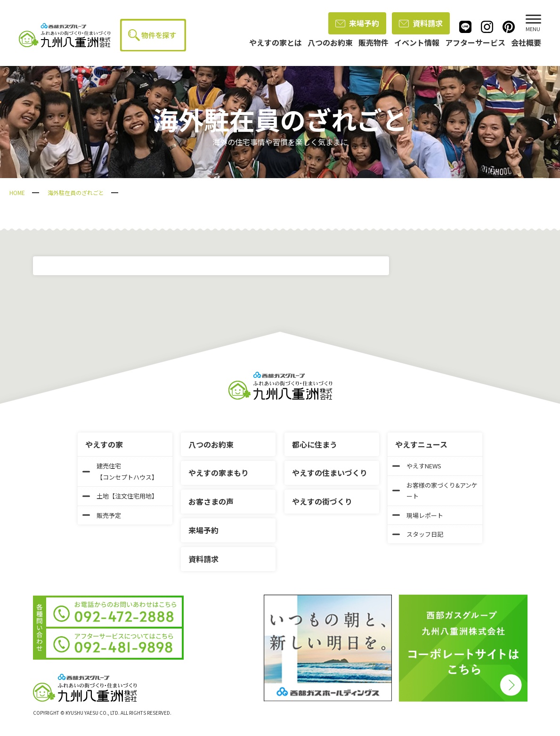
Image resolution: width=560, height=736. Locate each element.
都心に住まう (315, 444)
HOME (17, 192)
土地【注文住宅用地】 (120, 496)
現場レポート (418, 515)
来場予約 (357, 23)
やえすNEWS (417, 466)
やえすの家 (104, 444)
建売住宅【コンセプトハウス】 (120, 471)
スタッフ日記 (418, 534)
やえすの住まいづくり (330, 473)
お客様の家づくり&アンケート (435, 491)
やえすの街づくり (322, 501)
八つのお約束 (211, 444)
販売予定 (102, 515)
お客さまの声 (211, 501)
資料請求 (421, 23)
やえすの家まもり (219, 473)
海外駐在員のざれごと (76, 192)
